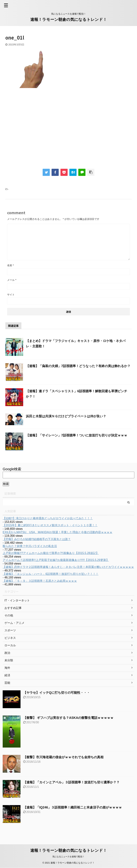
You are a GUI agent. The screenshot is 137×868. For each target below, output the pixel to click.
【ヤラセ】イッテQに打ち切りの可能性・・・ (57, 693)
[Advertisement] (35, 131)
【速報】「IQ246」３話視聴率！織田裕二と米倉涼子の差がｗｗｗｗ (73, 807)
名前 (10, 265)
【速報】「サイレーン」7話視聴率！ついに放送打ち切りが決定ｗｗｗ (77, 435)
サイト (11, 295)
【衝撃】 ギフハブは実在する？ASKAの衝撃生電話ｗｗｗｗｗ (68, 718)
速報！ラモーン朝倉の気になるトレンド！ (69, 20)
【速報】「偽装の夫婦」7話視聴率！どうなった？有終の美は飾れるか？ (78, 366)
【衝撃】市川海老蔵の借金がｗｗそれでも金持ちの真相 (63, 757)
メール (12, 280)
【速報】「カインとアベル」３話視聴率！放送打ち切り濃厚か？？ (71, 782)
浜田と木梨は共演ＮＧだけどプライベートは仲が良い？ (66, 416)
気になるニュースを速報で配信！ (68, 857)
